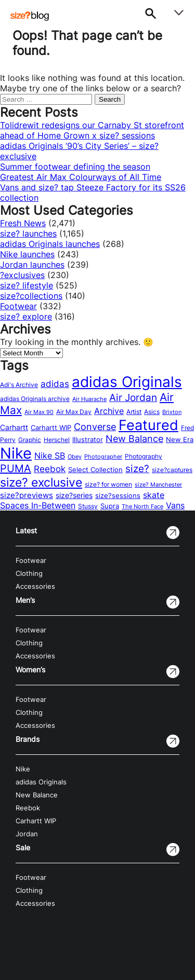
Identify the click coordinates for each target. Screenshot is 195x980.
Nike (23, 769)
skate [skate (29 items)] (154, 495)
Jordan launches (32, 265)
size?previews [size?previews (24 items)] (27, 495)
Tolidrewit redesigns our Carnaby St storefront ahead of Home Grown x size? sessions (92, 130)
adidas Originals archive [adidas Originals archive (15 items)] (35, 399)
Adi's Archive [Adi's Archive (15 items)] (19, 385)
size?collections (31, 296)
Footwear (18, 306)
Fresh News (23, 223)
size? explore (26, 316)
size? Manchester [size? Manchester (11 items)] (158, 485)
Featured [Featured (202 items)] (148, 425)
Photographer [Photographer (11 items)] (103, 457)
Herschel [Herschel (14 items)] (57, 440)
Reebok (28, 808)
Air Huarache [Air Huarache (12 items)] (89, 399)
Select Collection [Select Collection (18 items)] (95, 470)
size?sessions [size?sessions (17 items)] (118, 495)
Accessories (35, 586)
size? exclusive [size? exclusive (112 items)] (41, 482)
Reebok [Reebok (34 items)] (50, 469)
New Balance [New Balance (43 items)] (134, 439)
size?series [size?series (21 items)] (74, 495)
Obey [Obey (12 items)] (75, 457)
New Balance (37, 795)
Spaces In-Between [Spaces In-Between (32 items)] (38, 505)
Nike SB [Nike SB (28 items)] (50, 456)
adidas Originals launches (50, 244)
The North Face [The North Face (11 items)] (142, 507)
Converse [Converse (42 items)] (95, 427)
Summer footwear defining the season (75, 167)
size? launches (28, 233)
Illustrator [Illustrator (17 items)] (88, 439)
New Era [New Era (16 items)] (180, 440)
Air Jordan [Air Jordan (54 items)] (133, 397)
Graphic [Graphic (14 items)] (30, 440)
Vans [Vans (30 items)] (175, 505)
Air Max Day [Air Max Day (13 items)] (74, 412)
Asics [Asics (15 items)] (152, 412)
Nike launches (27, 254)
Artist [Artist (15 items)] (134, 412)
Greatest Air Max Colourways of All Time (81, 177)
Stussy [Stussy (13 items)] (88, 506)
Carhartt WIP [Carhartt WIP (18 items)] (51, 427)
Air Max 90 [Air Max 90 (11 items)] (39, 412)
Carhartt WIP (36, 821)
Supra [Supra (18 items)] (110, 506)
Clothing (29, 574)
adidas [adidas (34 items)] (55, 384)
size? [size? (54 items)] (137, 468)
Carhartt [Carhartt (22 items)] (14, 427)
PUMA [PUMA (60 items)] (16, 468)
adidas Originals (41, 782)
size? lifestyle (27, 285)
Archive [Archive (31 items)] (109, 411)
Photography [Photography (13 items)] (144, 457)
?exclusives (22, 275)
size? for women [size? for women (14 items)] (108, 484)
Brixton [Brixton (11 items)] (172, 412)
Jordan (27, 834)
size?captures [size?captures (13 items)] (172, 470)
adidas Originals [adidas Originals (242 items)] (127, 382)
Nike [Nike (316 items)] (16, 453)
